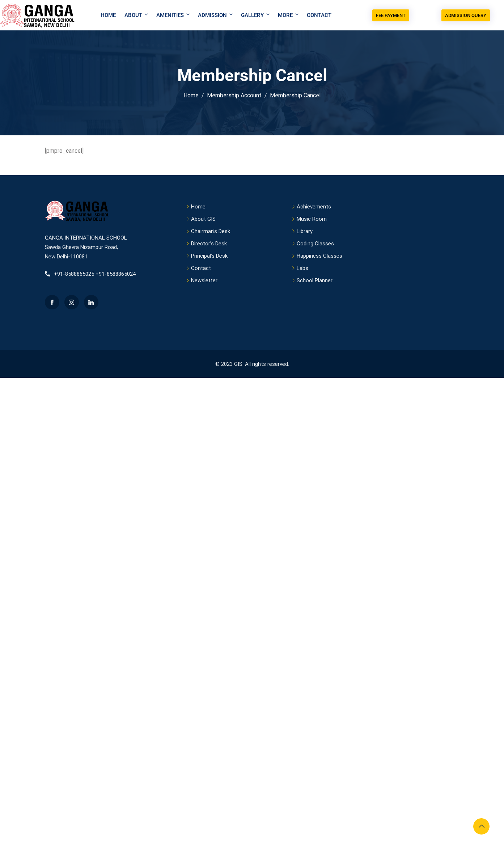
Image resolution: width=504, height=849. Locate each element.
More (289, 15)
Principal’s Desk (209, 256)
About (137, 15)
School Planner (315, 280)
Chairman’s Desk (211, 231)
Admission (216, 15)
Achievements (314, 207)
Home (108, 15)
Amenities (173, 15)
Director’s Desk (209, 244)
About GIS (203, 219)
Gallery (256, 15)
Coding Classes (315, 244)
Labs (302, 268)
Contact (319, 15)
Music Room (312, 219)
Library (305, 231)
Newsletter (204, 280)
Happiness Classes (319, 256)
